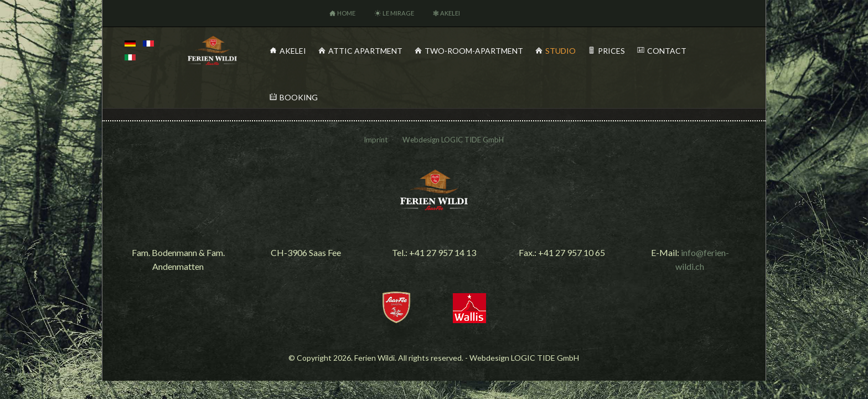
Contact (667, 51)
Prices (611, 51)
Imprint (376, 140)
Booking (299, 97)
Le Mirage (398, 13)
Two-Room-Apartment (474, 51)
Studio (560, 51)
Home (346, 13)
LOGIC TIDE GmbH (472, 140)
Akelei (450, 13)
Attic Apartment (365, 51)
